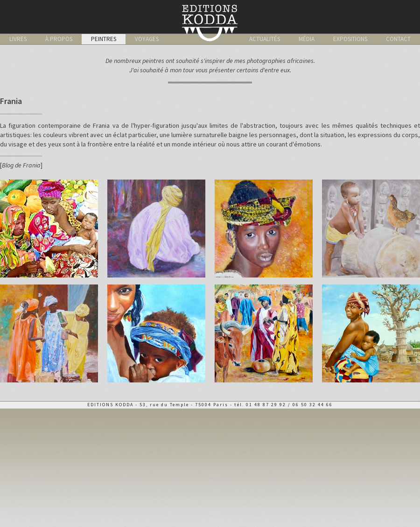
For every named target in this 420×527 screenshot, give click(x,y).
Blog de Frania (21, 165)
